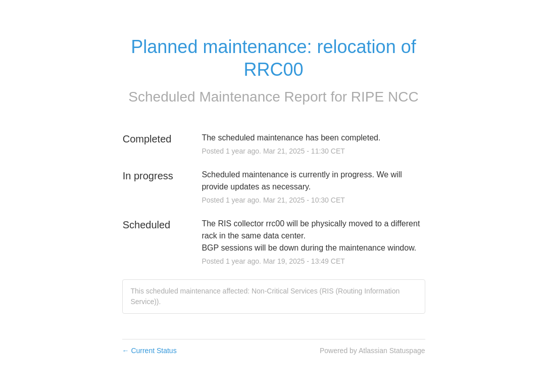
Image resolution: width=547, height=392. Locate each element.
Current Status (150, 351)
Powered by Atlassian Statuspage (372, 351)
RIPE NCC (385, 97)
